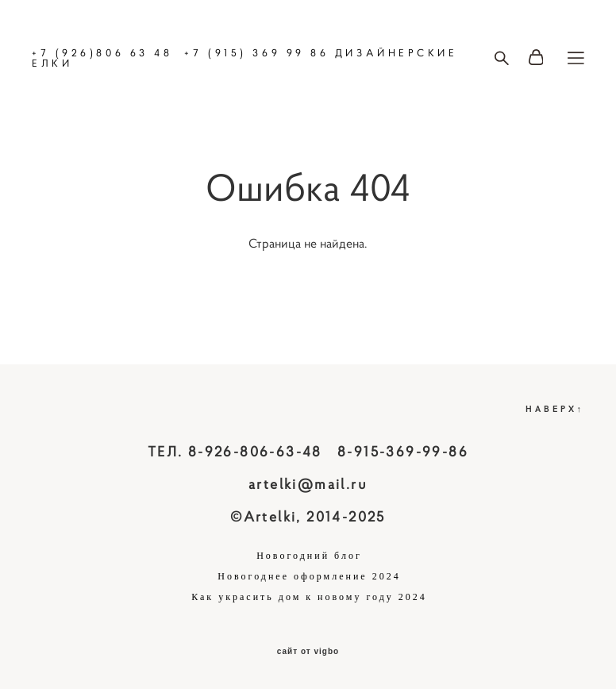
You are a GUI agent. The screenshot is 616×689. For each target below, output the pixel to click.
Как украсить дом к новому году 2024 (309, 597)
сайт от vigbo (308, 652)
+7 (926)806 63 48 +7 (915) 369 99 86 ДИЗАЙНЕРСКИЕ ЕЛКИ (245, 58)
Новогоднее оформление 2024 (309, 576)
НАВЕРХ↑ (555, 408)
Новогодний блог (309, 556)
